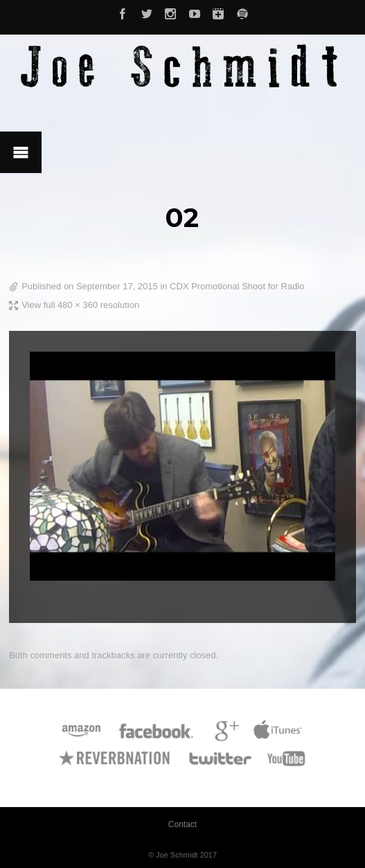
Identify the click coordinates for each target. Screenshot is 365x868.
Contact (182, 824)
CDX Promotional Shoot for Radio (237, 286)
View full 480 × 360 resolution (80, 305)
